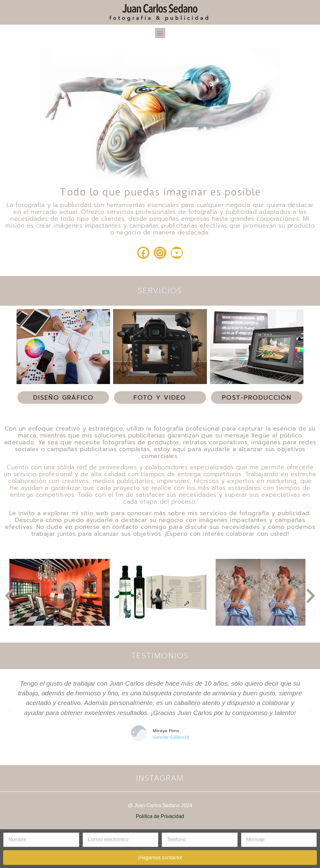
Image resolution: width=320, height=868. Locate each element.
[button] (160, 33)
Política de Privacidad (160, 816)
